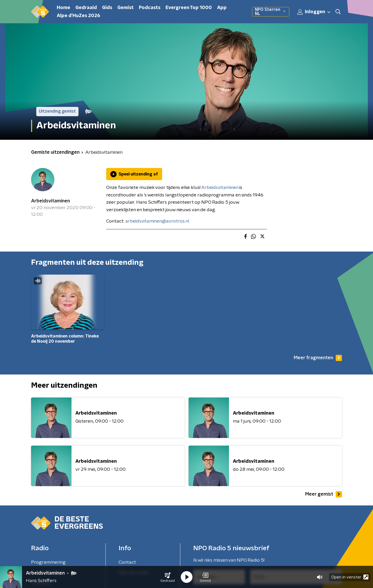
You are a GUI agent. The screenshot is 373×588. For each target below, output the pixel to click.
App (222, 8)
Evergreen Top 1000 (189, 8)
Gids (107, 8)
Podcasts (150, 8)
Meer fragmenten (318, 358)
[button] (168, 577)
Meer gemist (324, 494)
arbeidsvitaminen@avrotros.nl (157, 221)
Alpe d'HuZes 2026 (78, 16)
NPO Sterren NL (271, 12)
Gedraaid (86, 8)
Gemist (125, 8)
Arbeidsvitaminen (51, 201)
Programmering (48, 562)
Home (63, 8)
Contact (127, 562)
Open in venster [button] (350, 577)
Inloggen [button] (314, 12)
